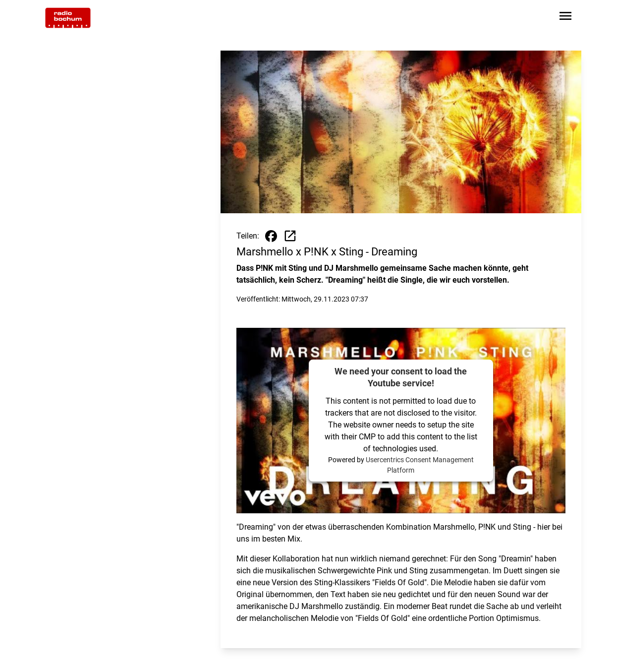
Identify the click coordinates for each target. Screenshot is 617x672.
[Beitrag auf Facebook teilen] (271, 236)
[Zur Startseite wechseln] (68, 18)
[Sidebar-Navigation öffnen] (565, 18)
